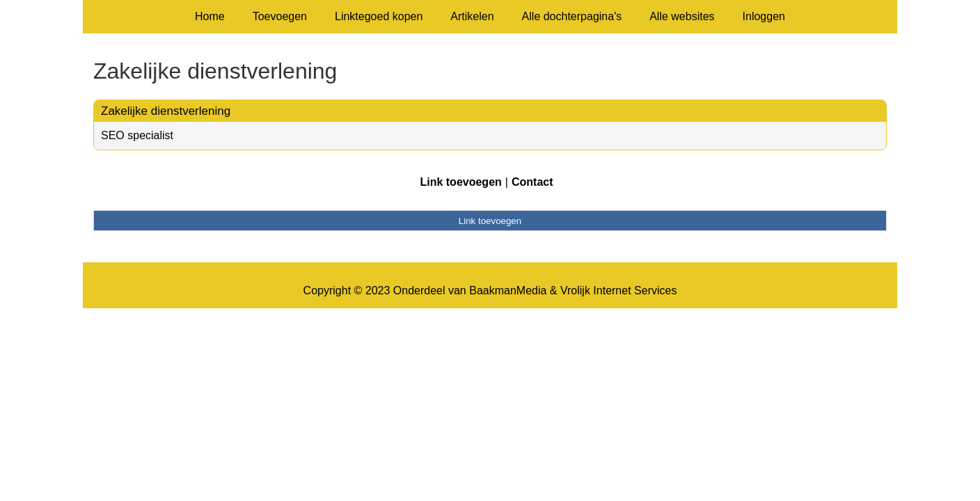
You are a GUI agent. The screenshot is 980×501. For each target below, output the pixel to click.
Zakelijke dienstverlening (166, 111)
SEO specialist (137, 135)
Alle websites (682, 16)
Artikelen (472, 16)
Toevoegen (280, 16)
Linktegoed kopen (379, 16)
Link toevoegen (460, 182)
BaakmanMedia (508, 291)
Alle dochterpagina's (572, 16)
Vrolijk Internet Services (618, 291)
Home (210, 16)
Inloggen (764, 16)
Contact (532, 182)
